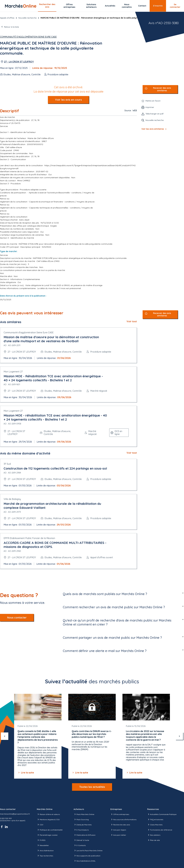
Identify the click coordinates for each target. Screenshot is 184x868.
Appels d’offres (7, 18)
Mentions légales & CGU (48, 819)
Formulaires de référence (160, 830)
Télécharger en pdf (154, 114)
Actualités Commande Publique (162, 814)
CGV (40, 825)
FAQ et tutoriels (155, 819)
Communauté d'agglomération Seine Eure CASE (28, 37)
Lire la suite (26, 773)
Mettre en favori (153, 101)
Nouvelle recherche (27, 18)
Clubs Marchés (155, 825)
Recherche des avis (120, 825)
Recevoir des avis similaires (162, 89)
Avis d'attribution (45, 850)
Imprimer (150, 107)
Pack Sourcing (81, 819)
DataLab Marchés (83, 825)
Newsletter (43, 845)
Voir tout (132, 321)
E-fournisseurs (81, 830)
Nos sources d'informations (123, 819)
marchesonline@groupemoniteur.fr (15, 814)
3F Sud (7, 464)
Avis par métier (118, 835)
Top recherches (45, 856)
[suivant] (179, 736)
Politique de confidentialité (50, 830)
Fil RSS (41, 840)
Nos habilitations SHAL (85, 861)
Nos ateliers (154, 835)
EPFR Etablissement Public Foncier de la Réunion (29, 538)
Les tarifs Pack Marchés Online (88, 850)
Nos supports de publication (87, 856)
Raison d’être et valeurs (48, 814)
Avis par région (118, 830)
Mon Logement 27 (13, 372)
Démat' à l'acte (81, 840)
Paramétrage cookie (47, 835)
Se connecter (175, 6)
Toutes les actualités (92, 787)
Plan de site (154, 840)
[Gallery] (92, 736)
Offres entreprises (69, 6)
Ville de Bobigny (12, 499)
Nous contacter (17, 618)
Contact (142, 6)
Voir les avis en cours (68, 100)
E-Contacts (80, 845)
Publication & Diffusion (85, 835)
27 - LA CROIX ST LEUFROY (19, 62)
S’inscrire (158, 6)
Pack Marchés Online (84, 814)
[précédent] (5, 736)
